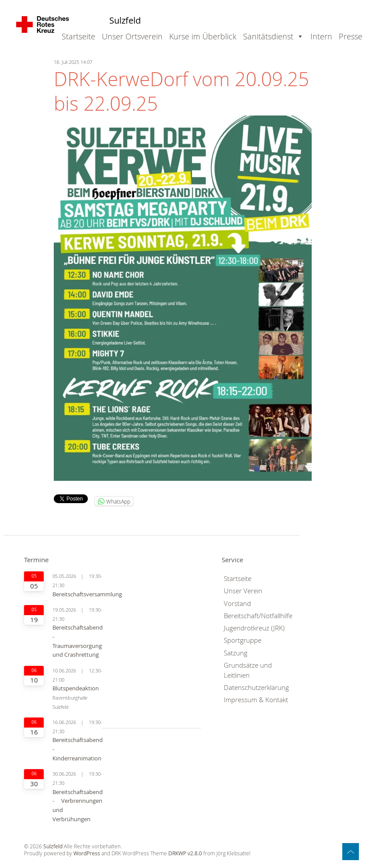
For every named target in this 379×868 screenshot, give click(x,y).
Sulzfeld (125, 21)
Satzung (236, 653)
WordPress (87, 853)
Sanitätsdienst (268, 36)
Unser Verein (243, 591)
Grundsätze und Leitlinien (248, 670)
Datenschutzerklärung (256, 688)
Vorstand (237, 604)
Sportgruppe (243, 640)
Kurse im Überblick (203, 36)
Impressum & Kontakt (256, 700)
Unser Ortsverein (132, 36)
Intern (321, 36)
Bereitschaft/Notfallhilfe (258, 616)
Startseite (78, 36)
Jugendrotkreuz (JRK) (254, 628)
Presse (351, 36)
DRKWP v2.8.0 (185, 853)
